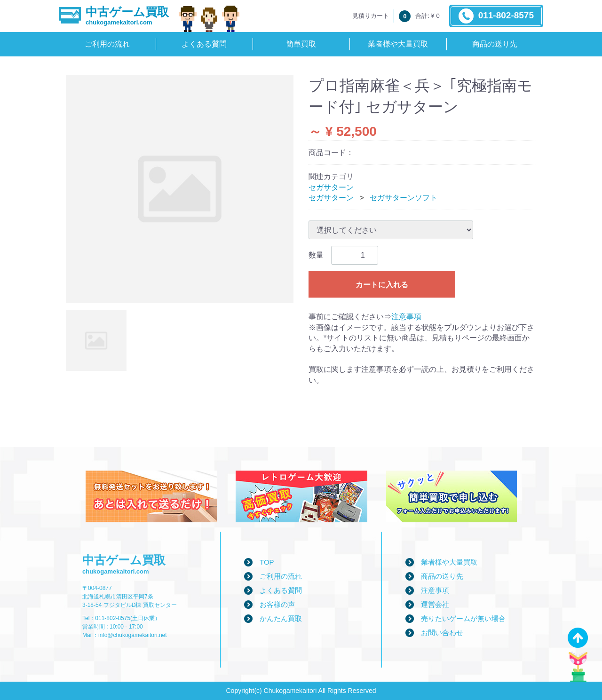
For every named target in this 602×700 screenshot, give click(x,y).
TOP (267, 562)
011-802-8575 (496, 16)
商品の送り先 (495, 44)
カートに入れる (382, 285)
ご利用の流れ (107, 44)
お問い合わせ (442, 633)
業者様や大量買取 (398, 44)
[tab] (96, 341)
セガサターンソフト (404, 198)
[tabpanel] (180, 189)
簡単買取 (301, 44)
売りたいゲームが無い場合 (463, 618)
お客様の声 (277, 604)
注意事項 (406, 317)
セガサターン (331, 187)
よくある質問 (204, 44)
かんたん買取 (281, 618)
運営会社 (435, 604)
